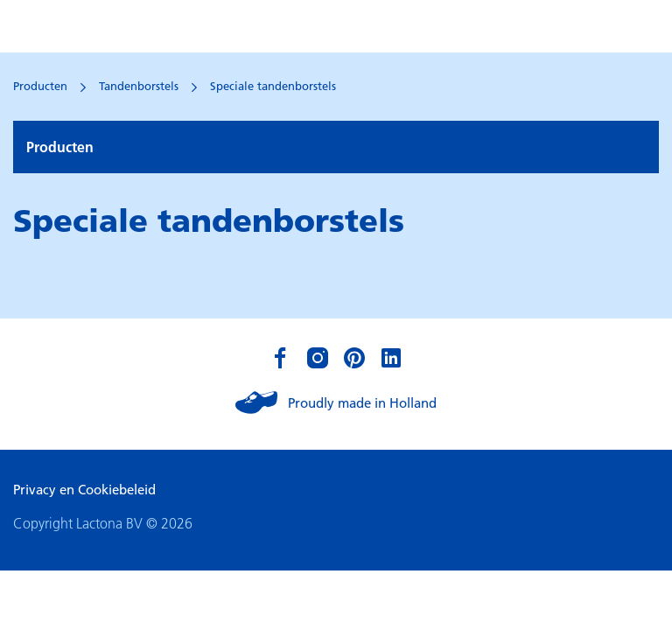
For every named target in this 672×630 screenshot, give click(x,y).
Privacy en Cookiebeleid (84, 489)
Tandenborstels (139, 86)
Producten (40, 86)
